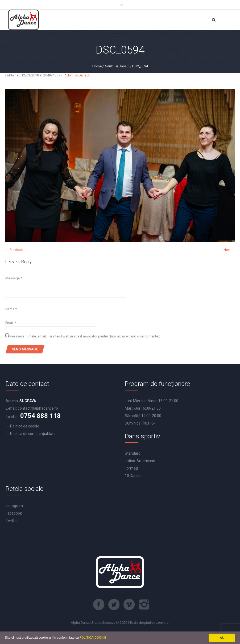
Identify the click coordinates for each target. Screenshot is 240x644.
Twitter (12, 521)
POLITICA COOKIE (93, 637)
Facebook (14, 513)
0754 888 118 (40, 416)
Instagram (14, 506)
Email (11, 323)
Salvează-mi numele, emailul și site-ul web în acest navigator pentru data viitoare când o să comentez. (83, 336)
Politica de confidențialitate (33, 434)
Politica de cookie (25, 426)
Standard (133, 453)
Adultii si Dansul (117, 66)
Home (97, 66)
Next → (229, 250)
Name (11, 309)
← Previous (14, 250)
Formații (132, 468)
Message (14, 278)
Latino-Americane (140, 461)
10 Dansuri (134, 476)
